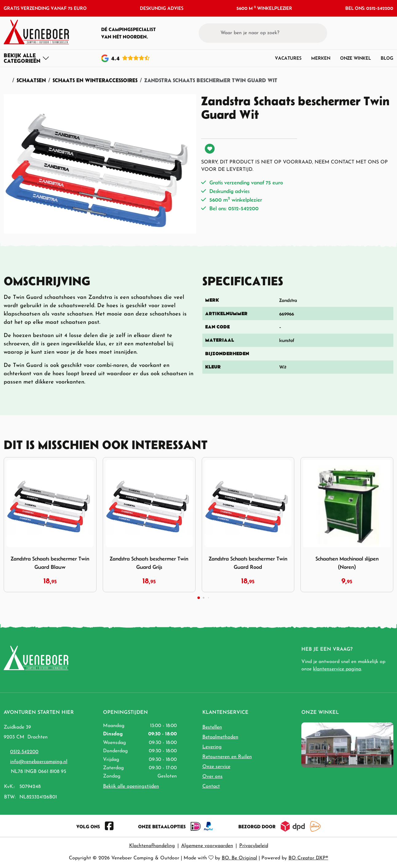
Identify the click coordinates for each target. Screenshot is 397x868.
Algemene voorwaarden (207, 846)
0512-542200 (24, 752)
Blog (387, 58)
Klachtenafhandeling (152, 846)
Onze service (216, 767)
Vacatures (288, 58)
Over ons (212, 777)
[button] (377, 33)
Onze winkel (355, 58)
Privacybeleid (254, 846)
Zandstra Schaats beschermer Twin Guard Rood (248, 563)
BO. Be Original (239, 858)
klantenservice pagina (337, 669)
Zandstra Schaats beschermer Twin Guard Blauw (50, 563)
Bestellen (212, 727)
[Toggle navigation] (27, 58)
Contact (211, 786)
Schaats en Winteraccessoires (95, 80)
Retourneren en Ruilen (227, 757)
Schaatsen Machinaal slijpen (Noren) (347, 563)
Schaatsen (31, 80)
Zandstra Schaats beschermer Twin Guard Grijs (149, 563)
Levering (212, 747)
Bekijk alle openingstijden (131, 786)
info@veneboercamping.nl (39, 762)
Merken (321, 58)
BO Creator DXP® (308, 858)
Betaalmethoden (220, 737)
